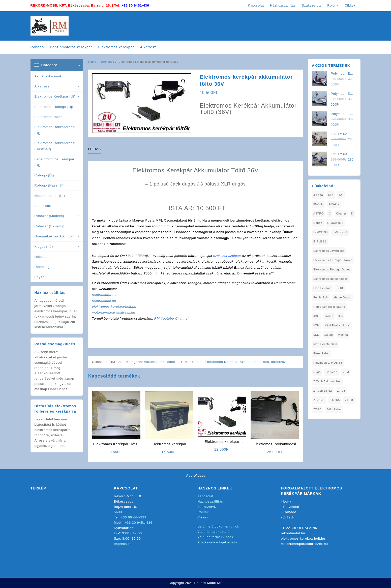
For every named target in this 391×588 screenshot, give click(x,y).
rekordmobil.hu (104, 301)
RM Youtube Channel (171, 318)
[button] (184, 81)
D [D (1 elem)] (352, 213)
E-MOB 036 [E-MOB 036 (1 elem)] (335, 223)
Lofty (287, 501)
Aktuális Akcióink (48, 76)
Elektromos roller (48, 117)
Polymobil (291, 507)
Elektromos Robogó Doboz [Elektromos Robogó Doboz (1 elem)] (332, 269)
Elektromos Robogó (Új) (54, 107)
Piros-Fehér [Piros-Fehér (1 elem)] (322, 353)
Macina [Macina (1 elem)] (343, 335)
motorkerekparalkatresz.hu (114, 312)
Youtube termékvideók (215, 537)
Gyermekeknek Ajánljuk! (54, 236)
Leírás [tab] (95, 149)
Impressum (123, 544)
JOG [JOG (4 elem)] (317, 316)
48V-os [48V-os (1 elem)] (334, 204)
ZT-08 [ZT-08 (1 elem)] (341, 391)
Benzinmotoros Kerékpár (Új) (54, 162)
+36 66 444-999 (133, 517)
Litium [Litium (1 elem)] (329, 335)
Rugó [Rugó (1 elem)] (317, 372)
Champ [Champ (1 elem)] (341, 213)
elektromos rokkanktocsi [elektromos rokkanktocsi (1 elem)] (331, 279)
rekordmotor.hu (104, 295)
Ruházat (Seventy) (50, 226)
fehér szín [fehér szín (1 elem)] (321, 297)
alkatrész (279, 362)
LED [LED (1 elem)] (316, 335)
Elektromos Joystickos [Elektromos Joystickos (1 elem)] (329, 251)
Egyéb (40, 277)
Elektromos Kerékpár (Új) (55, 96)
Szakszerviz (207, 507)
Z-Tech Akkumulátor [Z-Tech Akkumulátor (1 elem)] (327, 381)
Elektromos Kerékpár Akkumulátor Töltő (237, 362)
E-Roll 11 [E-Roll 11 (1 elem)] (320, 241)
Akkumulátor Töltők (160, 362)
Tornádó (290, 512)
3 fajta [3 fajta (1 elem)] (318, 195)
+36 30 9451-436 (135, 5)
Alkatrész (42, 86)
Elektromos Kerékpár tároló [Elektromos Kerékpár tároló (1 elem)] (333, 260)
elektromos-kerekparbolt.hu (114, 307)
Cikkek (203, 517)
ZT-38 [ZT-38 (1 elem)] (349, 400)
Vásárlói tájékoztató (213, 532)
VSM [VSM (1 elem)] (346, 372)
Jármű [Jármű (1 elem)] (329, 316)
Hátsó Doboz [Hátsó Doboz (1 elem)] (343, 297)
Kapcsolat (205, 496)
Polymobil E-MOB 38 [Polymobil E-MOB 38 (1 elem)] (328, 363)
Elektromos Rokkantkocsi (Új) (55, 130)
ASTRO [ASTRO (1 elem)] (319, 213)
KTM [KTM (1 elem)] (317, 325)
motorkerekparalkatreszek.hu (304, 544)
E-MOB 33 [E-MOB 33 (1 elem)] (321, 232)
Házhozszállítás (210, 501)
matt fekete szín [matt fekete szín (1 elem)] (325, 344)
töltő (199, 362)
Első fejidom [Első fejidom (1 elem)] (322, 288)
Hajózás (41, 257)
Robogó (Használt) (50, 185)
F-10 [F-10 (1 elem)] (340, 288)
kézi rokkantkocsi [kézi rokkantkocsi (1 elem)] (338, 325)
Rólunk (203, 512)
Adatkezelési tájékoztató (217, 542)
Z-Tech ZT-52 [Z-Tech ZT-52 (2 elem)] (323, 391)
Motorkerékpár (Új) (50, 196)
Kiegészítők (44, 247)
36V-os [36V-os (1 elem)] (319, 204)
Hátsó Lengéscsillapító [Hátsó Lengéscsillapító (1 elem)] (329, 307)
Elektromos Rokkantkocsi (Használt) (55, 146)
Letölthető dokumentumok (218, 526)
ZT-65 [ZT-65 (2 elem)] (317, 409)
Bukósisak (43, 206)
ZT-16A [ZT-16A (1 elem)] (335, 400)
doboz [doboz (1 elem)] (318, 223)
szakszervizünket (227, 256)
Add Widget (195, 475)
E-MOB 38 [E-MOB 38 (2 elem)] (340, 232)
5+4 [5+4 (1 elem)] (331, 195)
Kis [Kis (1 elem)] (340, 316)
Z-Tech (289, 517)
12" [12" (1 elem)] (341, 195)
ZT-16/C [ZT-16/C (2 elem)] (319, 400)
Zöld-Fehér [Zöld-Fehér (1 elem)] (334, 409)
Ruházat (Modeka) (49, 216)
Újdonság (42, 267)
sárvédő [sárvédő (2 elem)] (332, 372)
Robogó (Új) (44, 175)
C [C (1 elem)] (330, 213)
